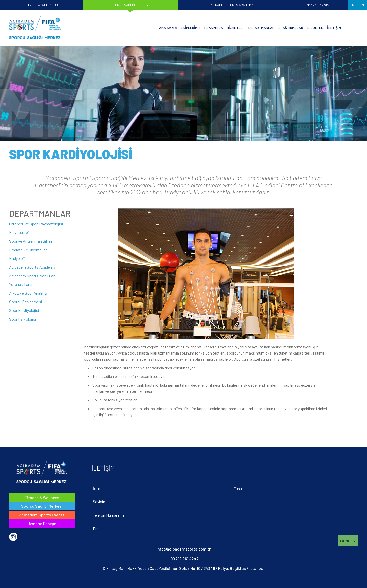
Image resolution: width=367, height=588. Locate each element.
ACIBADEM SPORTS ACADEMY (232, 5)
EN (362, 5)
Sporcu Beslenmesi (26, 302)
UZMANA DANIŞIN (317, 5)
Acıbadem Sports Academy (32, 267)
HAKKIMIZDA (214, 27)
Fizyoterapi (19, 232)
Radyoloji (17, 258)
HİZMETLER (236, 27)
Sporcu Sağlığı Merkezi (42, 506)
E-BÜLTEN (315, 27)
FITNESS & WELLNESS (41, 5)
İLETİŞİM (334, 27)
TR (352, 5)
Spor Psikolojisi (23, 319)
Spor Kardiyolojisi (24, 310)
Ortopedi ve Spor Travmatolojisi (36, 224)
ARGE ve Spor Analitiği (29, 293)
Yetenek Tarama (23, 284)
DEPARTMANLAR (261, 27)
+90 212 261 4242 (183, 559)
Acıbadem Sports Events (42, 515)
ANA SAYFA (168, 27)
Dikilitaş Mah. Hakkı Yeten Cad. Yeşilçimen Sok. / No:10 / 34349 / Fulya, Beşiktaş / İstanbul (184, 568)
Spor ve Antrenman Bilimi (31, 241)
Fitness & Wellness (42, 497)
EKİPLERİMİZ (191, 27)
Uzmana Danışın (42, 523)
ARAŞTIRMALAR (291, 27)
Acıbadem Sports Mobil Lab (32, 276)
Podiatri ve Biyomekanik (30, 250)
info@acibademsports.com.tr (184, 549)
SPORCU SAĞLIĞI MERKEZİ (130, 5)
